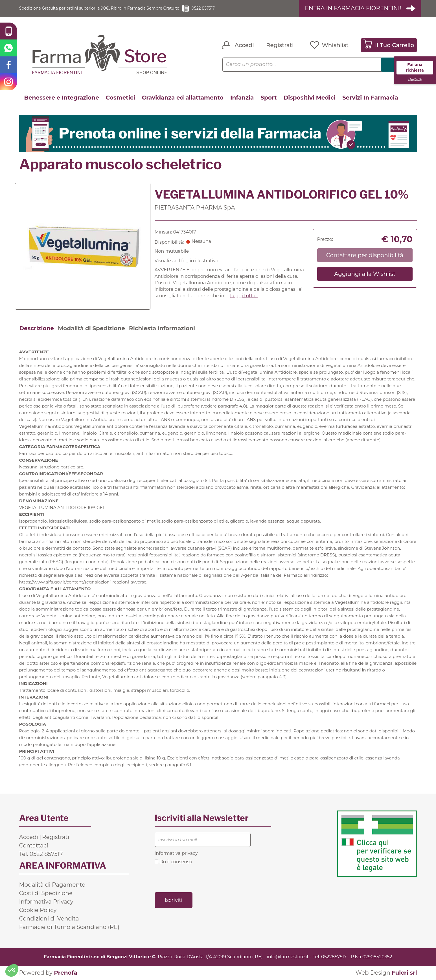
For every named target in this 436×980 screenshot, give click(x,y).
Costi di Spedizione (46, 893)
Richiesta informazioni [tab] (162, 329)
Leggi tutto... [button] (244, 296)
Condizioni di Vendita (49, 919)
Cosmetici (120, 98)
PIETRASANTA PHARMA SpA (195, 208)
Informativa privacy (176, 854)
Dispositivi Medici (310, 98)
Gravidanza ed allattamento (183, 98)
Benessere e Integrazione (62, 98)
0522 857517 (228, 8)
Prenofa (65, 973)
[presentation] (198, 878)
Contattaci (34, 846)
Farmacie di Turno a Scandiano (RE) (69, 927)
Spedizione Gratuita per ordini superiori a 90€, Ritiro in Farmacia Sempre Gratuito (111, 8)
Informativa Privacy (46, 902)
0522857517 (334, 957)
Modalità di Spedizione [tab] (91, 329)
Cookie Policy (38, 910)
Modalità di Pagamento (52, 885)
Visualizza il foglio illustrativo (187, 261)
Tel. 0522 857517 (41, 854)
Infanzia (242, 98)
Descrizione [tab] (37, 329)
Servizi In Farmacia (370, 98)
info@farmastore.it (288, 957)
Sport (269, 98)
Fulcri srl (404, 973)
